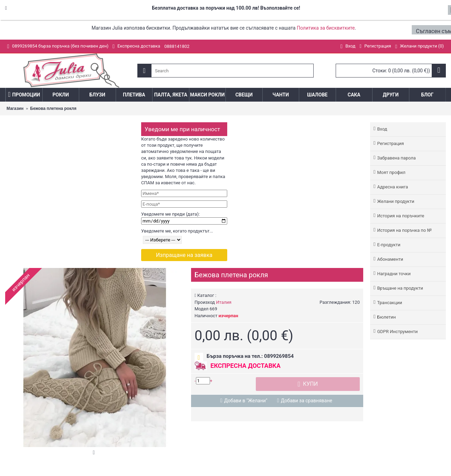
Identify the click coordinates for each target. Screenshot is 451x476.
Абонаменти (390, 259)
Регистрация (390, 143)
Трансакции (390, 303)
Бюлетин (386, 317)
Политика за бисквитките (326, 28)
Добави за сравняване (307, 401)
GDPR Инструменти (397, 332)
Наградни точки (394, 274)
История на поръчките (401, 216)
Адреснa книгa (392, 187)
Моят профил (391, 172)
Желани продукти (396, 201)
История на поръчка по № (404, 230)
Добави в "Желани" (246, 401)
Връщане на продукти (400, 288)
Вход (382, 129)
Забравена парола (396, 158)
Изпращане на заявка (184, 255)
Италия (224, 302)
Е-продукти (389, 245)
